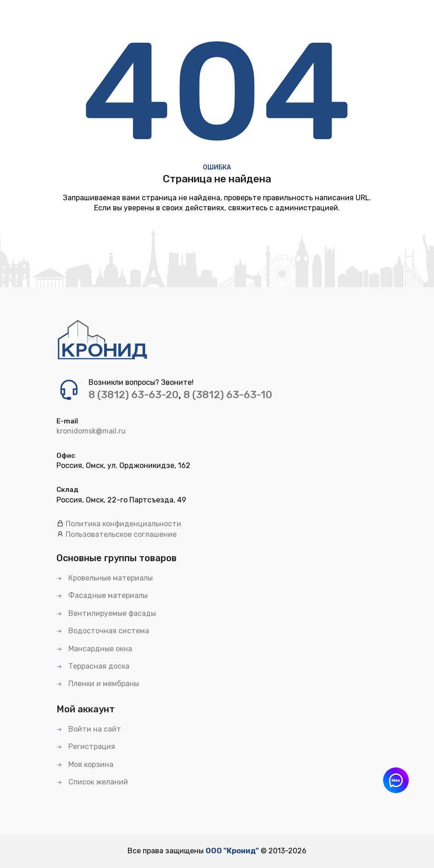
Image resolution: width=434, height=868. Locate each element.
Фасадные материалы (102, 595)
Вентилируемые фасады (106, 613)
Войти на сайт (89, 729)
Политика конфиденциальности (123, 524)
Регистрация (86, 747)
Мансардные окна (94, 649)
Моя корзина (85, 764)
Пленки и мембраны (98, 684)
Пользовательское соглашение (121, 534)
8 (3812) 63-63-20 (134, 395)
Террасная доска (93, 666)
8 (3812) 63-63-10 (228, 395)
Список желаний (92, 782)
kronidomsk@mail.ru (91, 431)
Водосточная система (103, 631)
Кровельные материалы (105, 578)
